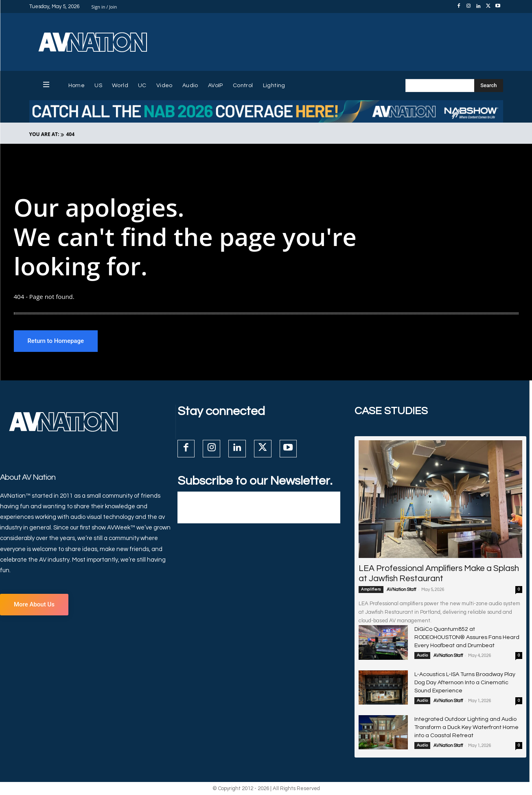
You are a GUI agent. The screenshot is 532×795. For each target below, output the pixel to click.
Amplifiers (371, 590)
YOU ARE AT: (44, 134)
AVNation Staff (401, 590)
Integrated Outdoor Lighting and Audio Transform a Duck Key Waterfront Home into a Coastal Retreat (466, 728)
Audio (422, 656)
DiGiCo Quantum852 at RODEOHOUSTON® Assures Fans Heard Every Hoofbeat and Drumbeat (467, 638)
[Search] (488, 86)
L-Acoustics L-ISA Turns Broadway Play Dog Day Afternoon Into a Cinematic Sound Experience (465, 683)
